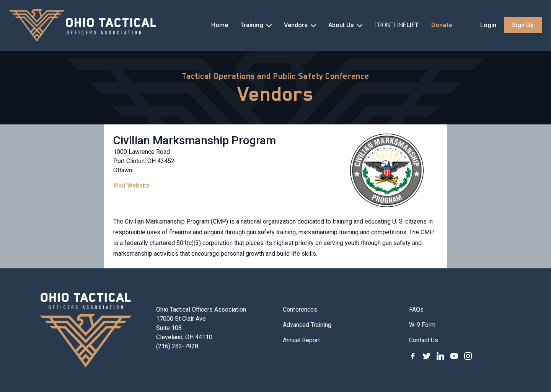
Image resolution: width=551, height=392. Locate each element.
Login (488, 25)
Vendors (276, 94)
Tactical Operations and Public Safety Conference (275, 76)
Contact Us (424, 340)
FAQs (416, 310)
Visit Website (131, 185)
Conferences (300, 310)
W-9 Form (422, 325)
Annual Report (301, 340)
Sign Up (523, 25)
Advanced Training (307, 325)
